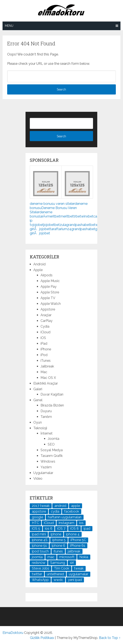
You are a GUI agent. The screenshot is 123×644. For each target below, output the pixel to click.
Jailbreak (47, 366)
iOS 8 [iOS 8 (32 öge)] (74, 529)
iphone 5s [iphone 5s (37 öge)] (39, 546)
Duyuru (46, 411)
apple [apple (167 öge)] (76, 506)
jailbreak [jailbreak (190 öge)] (74, 551)
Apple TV (48, 298)
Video (38, 479)
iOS (43, 338)
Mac (44, 372)
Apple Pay (49, 287)
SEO (51, 444)
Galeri (38, 389)
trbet (77, 216)
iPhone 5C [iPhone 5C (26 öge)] (78, 540)
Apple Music (50, 281)
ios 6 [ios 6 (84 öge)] (49, 529)
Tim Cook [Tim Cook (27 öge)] (62, 568)
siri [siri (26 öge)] (72, 563)
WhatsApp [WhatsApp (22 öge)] (40, 580)
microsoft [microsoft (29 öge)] (67, 557)
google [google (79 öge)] (37, 517)
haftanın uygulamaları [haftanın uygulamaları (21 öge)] (65, 517)
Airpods (47, 275)
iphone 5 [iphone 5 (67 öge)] (59, 540)
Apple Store (50, 292)
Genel (38, 400)
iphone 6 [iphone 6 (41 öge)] (58, 546)
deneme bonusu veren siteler (52, 204)
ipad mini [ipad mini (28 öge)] (39, 534)
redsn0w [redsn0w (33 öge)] (39, 563)
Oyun (38, 422)
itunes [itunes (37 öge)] (58, 551)
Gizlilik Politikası (42, 638)
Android (39, 264)
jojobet (38, 225)
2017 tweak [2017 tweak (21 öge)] (41, 506)
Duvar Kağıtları (52, 394)
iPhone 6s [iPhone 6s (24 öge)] (78, 546)
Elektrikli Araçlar (46, 383)
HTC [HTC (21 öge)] (35, 523)
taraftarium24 (61, 229)
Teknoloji (40, 428)
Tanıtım (46, 417)
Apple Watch (51, 304)
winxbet (87, 216)
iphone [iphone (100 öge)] (56, 534)
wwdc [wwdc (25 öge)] (58, 580)
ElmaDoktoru (13, 633)
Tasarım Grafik (52, 456)
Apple (38, 270)
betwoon (97, 225)
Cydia (45, 326)
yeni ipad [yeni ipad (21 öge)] (75, 580)
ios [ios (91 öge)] (81, 523)
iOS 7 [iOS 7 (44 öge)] (61, 529)
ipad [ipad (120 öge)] (87, 529)
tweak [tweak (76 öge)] (79, 568)
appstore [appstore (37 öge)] (39, 511)
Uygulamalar (43, 473)
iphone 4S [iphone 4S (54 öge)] (40, 540)
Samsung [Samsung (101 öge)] (58, 563)
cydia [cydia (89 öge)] (55, 511)
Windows (48, 461)
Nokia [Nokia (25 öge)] (84, 557)
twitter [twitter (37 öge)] (37, 574)
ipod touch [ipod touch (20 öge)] (40, 551)
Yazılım (46, 467)
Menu (9, 26)
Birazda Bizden (52, 405)
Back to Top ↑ (110, 638)
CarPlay (47, 321)
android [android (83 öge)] (60, 506)
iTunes (46, 361)
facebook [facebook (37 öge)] (72, 511)
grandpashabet (78, 225)
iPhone (46, 349)
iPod (44, 355)
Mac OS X (48, 378)
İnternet (47, 433)
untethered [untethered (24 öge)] (55, 574)
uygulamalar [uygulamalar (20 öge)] (78, 574)
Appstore (48, 309)
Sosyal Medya (52, 450)
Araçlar (46, 315)
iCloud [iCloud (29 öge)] (49, 523)
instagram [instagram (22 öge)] (66, 523)
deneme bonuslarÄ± (41, 214)
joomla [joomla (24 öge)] (37, 557)
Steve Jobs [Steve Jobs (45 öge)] (41, 568)
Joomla (53, 439)
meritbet (53, 216)
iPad (44, 344)
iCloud (45, 332)
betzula (60, 225)
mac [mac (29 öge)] (51, 557)
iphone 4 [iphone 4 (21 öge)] (73, 534)
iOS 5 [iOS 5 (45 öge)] (36, 529)
